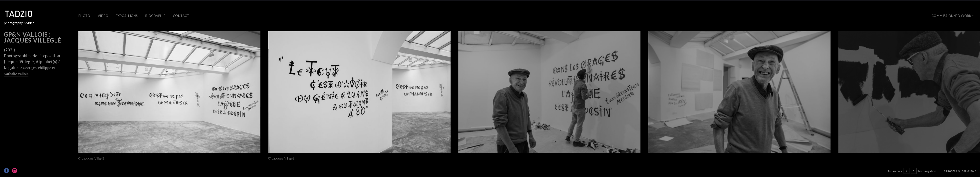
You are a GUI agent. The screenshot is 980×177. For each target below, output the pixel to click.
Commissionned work (951, 16)
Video (103, 16)
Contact (181, 16)
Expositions (127, 16)
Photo (84, 16)
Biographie (155, 16)
